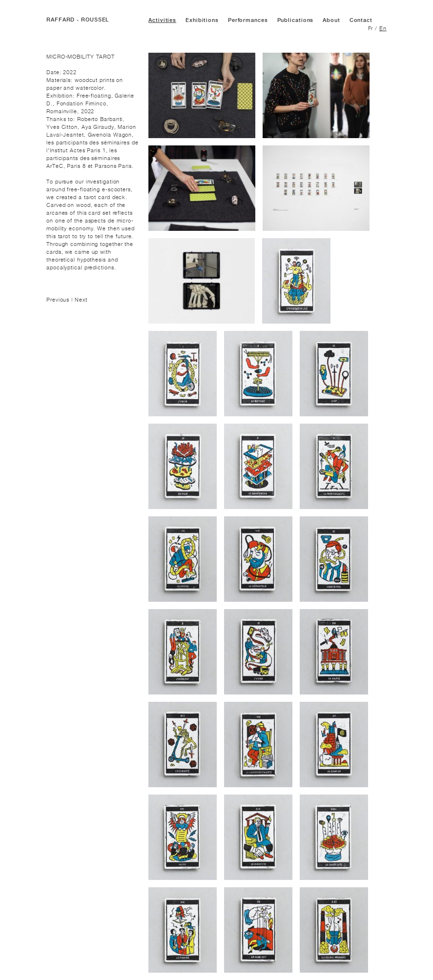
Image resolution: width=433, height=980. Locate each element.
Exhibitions (202, 20)
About (331, 20)
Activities (162, 20)
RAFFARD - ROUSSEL (78, 20)
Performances (248, 20)
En (383, 28)
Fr (371, 28)
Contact (361, 20)
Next (81, 300)
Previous (59, 300)
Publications (296, 20)
